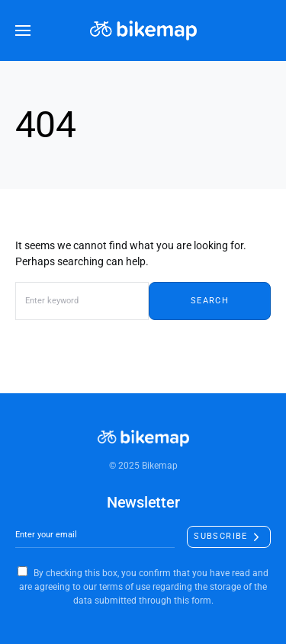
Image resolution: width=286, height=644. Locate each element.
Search (210, 301)
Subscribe (220, 536)
